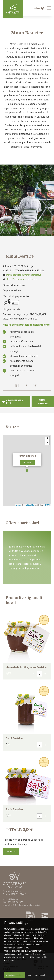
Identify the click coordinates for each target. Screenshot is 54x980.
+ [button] (47, 439)
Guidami (27, 463)
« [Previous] (43, 231)
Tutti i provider (43, 402)
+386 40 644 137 (15, 905)
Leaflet (18, 505)
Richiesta (11, 851)
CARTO (48, 505)
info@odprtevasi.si (31, 905)
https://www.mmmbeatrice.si (21, 279)
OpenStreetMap (29, 505)
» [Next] (50, 231)
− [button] (47, 443)
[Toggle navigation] (49, 8)
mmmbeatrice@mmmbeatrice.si (24, 275)
